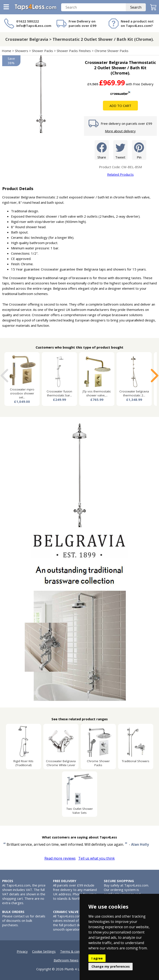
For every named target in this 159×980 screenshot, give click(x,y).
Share (102, 150)
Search (136, 7)
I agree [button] (97, 958)
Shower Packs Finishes (74, 51)
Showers (22, 51)
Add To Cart (120, 106)
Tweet (120, 150)
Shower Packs (42, 51)
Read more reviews (60, 858)
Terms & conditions (75, 951)
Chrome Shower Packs (111, 51)
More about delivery (120, 131)
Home (6, 51)
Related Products (120, 174)
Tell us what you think (97, 858)
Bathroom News (66, 960)
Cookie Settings (44, 951)
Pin (139, 150)
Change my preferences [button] (111, 966)
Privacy (22, 951)
